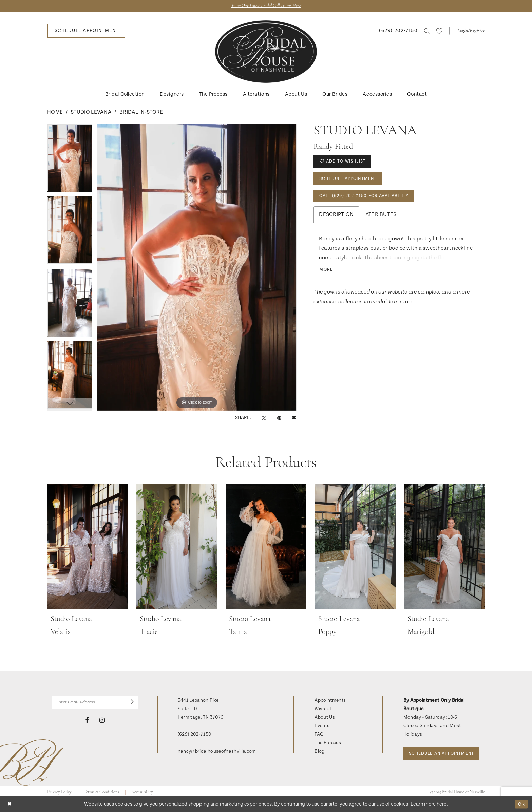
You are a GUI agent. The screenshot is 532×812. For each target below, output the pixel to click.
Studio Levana (91, 113)
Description (336, 220)
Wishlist (323, 710)
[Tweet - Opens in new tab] (264, 419)
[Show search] (427, 32)
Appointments (330, 701)
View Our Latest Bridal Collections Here (266, 6)
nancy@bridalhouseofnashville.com (217, 752)
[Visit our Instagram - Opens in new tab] (102, 723)
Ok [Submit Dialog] (521, 804)
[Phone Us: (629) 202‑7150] (398, 31)
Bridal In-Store (141, 113)
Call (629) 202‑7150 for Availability (370, 201)
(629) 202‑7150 (195, 735)
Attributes (381, 220)
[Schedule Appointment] (86, 31)
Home (55, 113)
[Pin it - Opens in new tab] (279, 419)
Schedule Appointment (352, 182)
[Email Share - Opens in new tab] (294, 418)
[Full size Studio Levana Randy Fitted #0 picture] (197, 268)
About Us (325, 718)
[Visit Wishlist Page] (439, 32)
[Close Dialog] (10, 804)
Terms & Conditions (101, 789)
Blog (319, 752)
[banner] (266, 52)
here (442, 804)
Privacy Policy (59, 789)
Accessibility (142, 789)
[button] (470, 31)
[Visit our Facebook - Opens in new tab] (87, 723)
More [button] (327, 276)
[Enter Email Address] (95, 704)
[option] (70, 161)
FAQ (319, 735)
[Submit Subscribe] (131, 704)
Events (322, 726)
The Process (328, 743)
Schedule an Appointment (446, 738)
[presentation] (88, 547)
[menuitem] (86, 31)
